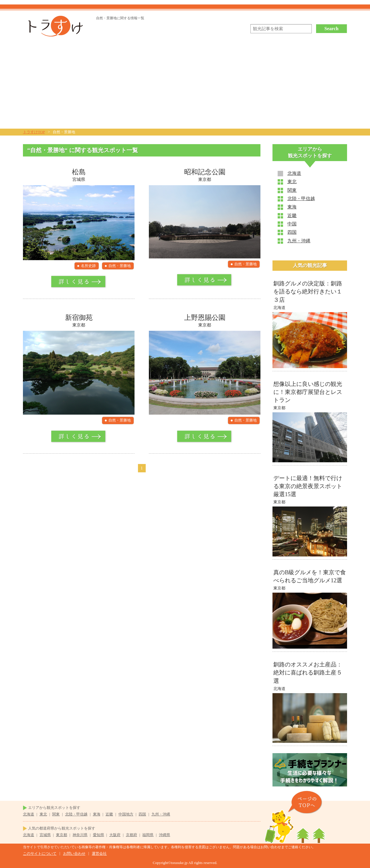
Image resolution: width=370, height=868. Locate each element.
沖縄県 (164, 835)
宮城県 (45, 835)
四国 (292, 232)
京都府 (132, 835)
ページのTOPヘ (305, 802)
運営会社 (99, 853)
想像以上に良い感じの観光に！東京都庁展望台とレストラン (308, 392)
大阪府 (115, 835)
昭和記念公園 (205, 172)
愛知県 (99, 835)
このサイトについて (40, 853)
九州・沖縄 (299, 241)
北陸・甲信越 (301, 199)
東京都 (62, 835)
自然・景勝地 (120, 266)
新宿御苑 (79, 317)
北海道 (294, 173)
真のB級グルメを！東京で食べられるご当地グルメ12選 (310, 576)
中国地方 (126, 814)
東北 (292, 182)
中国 (292, 224)
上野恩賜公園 (205, 317)
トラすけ (54, 26)
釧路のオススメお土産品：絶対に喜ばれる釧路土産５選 (308, 672)
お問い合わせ (74, 853)
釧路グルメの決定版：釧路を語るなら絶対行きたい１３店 (308, 291)
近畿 (292, 215)
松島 (79, 172)
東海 (292, 207)
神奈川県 (80, 835)
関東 (292, 190)
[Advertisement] (185, 86)
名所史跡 (88, 266)
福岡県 (148, 835)
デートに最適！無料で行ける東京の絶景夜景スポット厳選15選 (308, 486)
